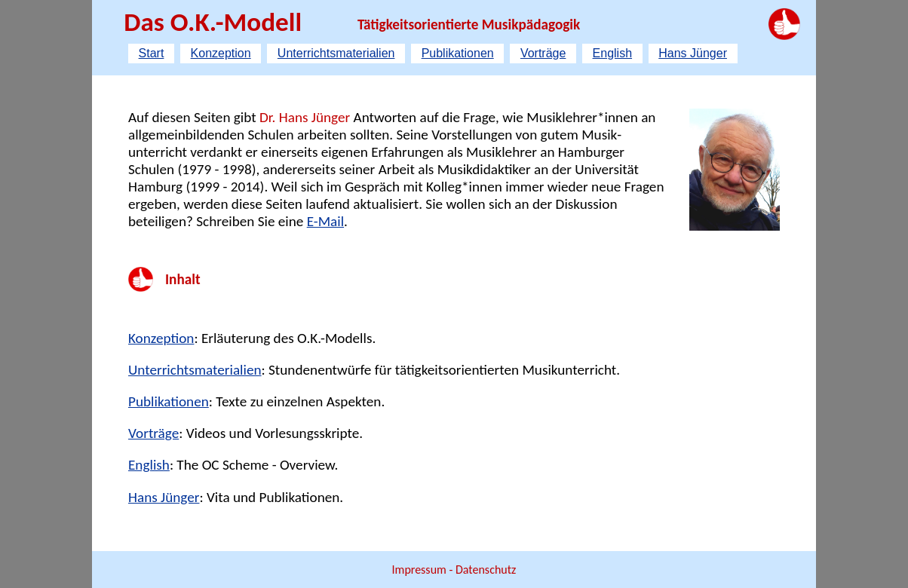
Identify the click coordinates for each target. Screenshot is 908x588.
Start (152, 53)
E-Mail (325, 221)
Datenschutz (486, 570)
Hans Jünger (693, 53)
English (612, 53)
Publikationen (458, 53)
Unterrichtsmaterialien (336, 53)
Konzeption (221, 53)
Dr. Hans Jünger (305, 117)
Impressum (421, 570)
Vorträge (543, 53)
